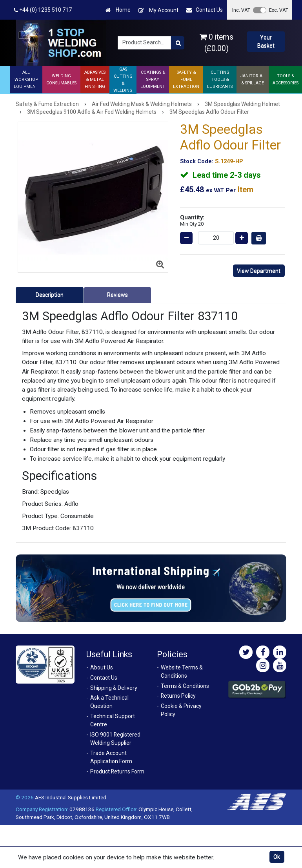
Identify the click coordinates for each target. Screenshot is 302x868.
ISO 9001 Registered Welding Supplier (115, 739)
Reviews (117, 295)
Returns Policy (178, 696)
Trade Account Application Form (111, 757)
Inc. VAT (241, 10)
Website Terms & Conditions (182, 672)
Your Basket (266, 41)
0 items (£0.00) (216, 43)
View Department (259, 271)
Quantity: (192, 220)
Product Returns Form (117, 771)
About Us (102, 667)
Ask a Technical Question (109, 702)
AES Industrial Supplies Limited (71, 797)
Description (50, 295)
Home (118, 10)
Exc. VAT (279, 10)
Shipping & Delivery (114, 688)
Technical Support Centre (113, 720)
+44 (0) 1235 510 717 (43, 10)
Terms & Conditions (185, 686)
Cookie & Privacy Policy (181, 710)
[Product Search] (178, 43)
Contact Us (205, 10)
